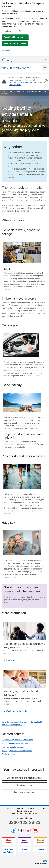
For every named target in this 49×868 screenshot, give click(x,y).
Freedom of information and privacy (24, 813)
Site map (20, 808)
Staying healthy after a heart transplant (18, 740)
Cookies (42, 808)
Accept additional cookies (15, 37)
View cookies (7, 50)
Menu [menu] (45, 68)
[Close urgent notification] (46, 81)
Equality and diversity (24, 811)
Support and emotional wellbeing (15, 743)
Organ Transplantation (16, 68)
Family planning (8, 754)
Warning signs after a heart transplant (17, 751)
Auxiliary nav (45, 60)
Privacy (31, 808)
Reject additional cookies (15, 43)
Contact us (8, 808)
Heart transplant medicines (13, 747)
